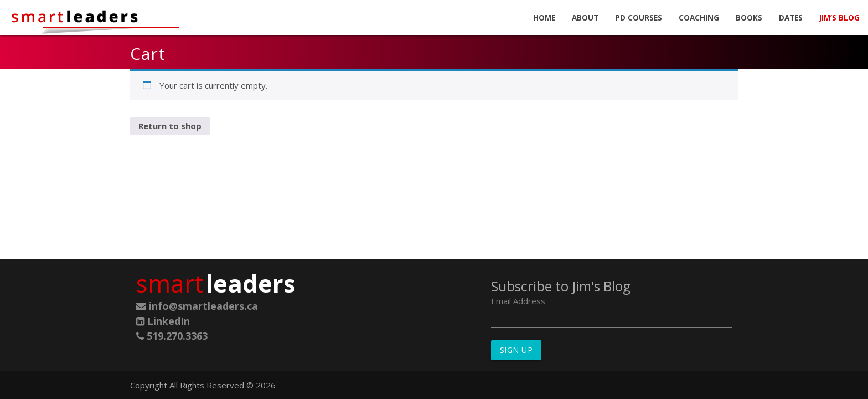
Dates (791, 18)
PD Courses (639, 18)
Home (544, 18)
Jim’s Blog (839, 18)
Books (749, 18)
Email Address (518, 301)
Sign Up (516, 350)
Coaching (699, 18)
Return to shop (170, 126)
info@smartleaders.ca (197, 306)
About (585, 18)
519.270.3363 (172, 336)
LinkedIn (163, 321)
